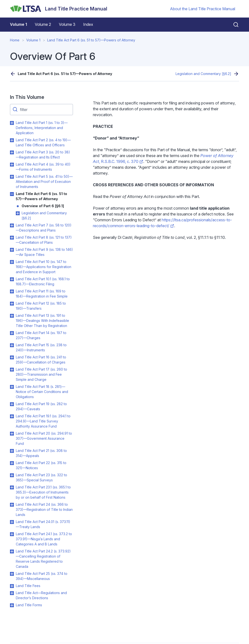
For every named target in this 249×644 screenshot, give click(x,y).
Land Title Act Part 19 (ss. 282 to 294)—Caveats (41, 406)
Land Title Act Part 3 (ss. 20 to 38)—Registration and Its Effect (43, 155)
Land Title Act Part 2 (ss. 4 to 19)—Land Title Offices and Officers (43, 142)
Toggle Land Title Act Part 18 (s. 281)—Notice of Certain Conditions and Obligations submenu (12, 387)
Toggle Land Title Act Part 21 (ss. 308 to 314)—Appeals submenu (12, 451)
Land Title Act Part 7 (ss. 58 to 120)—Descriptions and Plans (44, 228)
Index (88, 24)
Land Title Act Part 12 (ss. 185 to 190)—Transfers (41, 306)
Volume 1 (18, 24)
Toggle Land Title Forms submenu (12, 605)
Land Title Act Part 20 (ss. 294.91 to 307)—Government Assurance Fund (44, 438)
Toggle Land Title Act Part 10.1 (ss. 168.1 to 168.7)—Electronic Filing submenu (12, 279)
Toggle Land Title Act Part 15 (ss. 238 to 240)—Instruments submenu (12, 345)
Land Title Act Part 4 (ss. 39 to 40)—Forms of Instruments (43, 167)
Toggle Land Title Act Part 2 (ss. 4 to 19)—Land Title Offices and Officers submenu (12, 140)
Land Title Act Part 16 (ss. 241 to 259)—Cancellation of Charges (41, 360)
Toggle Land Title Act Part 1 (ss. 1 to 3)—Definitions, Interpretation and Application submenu (12, 123)
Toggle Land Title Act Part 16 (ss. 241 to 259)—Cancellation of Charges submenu (12, 357)
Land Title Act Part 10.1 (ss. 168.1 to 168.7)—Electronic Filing (43, 281)
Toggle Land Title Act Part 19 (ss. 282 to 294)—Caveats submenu (12, 404)
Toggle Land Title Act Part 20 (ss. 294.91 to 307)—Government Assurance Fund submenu (12, 434)
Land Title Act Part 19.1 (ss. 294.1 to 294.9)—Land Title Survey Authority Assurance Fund (43, 421)
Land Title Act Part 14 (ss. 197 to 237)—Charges (41, 335)
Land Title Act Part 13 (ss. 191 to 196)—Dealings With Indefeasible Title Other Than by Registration (42, 321)
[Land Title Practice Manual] (59, 9)
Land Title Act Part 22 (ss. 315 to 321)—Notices (41, 465)
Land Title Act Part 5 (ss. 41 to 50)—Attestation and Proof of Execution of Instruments (44, 182)
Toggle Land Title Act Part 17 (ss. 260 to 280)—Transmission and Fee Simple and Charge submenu (12, 370)
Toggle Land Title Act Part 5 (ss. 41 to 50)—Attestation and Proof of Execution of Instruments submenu (12, 177)
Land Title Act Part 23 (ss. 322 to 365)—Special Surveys (41, 477)
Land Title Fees (28, 586)
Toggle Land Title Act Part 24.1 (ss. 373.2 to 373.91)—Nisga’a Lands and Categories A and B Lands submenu (12, 534)
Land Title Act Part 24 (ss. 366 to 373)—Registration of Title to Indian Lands (44, 509)
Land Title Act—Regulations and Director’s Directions (41, 595)
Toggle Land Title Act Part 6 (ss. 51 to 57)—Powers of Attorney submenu (12, 194)
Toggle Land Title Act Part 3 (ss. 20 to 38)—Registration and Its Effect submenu (12, 152)
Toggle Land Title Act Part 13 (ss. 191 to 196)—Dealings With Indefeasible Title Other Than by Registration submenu (12, 316)
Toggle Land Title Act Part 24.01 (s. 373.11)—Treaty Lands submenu (12, 522)
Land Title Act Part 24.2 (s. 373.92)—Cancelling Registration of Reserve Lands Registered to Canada (43, 559)
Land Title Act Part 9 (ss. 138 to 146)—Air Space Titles (44, 252)
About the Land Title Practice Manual (203, 9)
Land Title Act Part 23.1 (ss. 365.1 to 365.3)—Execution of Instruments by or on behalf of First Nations (43, 492)
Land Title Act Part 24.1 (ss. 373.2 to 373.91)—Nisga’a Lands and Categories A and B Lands (44, 539)
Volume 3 (67, 24)
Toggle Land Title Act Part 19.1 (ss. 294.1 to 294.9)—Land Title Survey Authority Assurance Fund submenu (12, 416)
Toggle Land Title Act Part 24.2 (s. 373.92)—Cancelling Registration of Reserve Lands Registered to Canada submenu (12, 551)
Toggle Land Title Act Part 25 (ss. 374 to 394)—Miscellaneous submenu (12, 574)
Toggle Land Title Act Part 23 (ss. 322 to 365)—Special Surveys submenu (12, 475)
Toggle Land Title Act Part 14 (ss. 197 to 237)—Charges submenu (12, 333)
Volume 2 (43, 24)
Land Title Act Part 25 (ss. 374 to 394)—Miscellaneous (42, 576)
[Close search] (233, 25)
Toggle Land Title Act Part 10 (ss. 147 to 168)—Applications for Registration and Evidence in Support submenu (12, 262)
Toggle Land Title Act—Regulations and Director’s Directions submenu (12, 593)
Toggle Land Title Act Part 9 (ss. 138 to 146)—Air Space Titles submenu (12, 250)
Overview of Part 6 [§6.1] (43, 206)
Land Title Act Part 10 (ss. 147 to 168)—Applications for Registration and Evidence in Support (44, 267)
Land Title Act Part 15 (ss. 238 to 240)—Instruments (41, 347)
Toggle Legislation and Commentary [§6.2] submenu (18, 213)
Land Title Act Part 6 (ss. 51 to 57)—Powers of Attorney (91, 40)
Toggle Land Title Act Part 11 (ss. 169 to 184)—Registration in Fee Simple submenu (12, 291)
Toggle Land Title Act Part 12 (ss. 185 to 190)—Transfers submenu (12, 304)
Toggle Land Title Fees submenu (12, 586)
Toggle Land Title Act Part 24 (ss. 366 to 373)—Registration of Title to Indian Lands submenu (12, 505)
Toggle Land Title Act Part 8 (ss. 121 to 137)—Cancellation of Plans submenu (12, 238)
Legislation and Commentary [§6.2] (203, 74)
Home (15, 40)
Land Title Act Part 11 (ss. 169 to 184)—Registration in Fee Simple (42, 294)
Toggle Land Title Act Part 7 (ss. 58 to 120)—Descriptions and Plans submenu (12, 225)
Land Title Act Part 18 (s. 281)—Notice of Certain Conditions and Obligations (42, 392)
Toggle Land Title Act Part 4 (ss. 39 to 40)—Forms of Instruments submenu (12, 165)
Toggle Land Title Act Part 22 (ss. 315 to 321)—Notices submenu (12, 463)
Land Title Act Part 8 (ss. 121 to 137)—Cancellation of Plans (44, 240)
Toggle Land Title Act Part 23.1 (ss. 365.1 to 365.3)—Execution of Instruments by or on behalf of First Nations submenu (12, 487)
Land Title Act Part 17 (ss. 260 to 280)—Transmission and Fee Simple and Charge (41, 374)
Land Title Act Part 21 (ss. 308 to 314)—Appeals (41, 453)
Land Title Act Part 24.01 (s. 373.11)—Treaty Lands (43, 524)
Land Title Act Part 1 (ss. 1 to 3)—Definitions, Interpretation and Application (42, 128)
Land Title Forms (29, 605)
